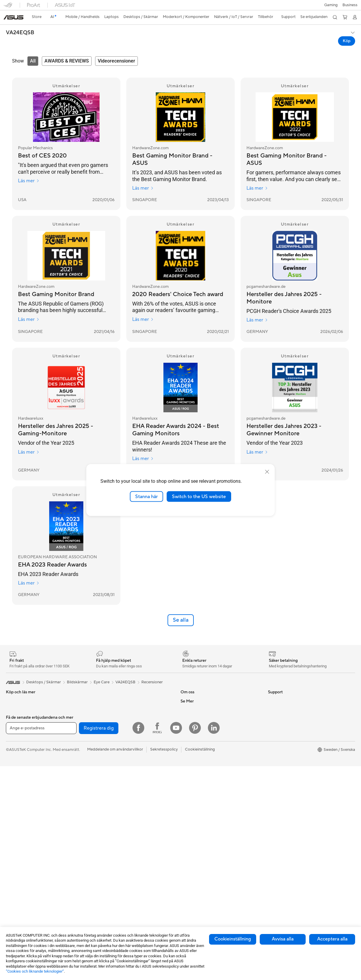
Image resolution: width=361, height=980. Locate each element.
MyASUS (188, 866)
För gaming (16, 760)
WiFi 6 (98, 804)
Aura (272, 804)
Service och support (198, 804)
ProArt (274, 777)
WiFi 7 (98, 795)
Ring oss (188, 822)
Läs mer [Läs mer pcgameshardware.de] (257, 320)
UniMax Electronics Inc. (201, 777)
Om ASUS (189, 715)
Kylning (98, 715)
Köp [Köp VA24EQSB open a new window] (347, 41)
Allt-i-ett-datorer (21, 822)
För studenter (18, 787)
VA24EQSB (20, 33)
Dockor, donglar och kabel (115, 910)
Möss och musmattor (111, 857)
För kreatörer (18, 778)
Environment (279, 724)
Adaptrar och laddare (111, 902)
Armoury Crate (281, 795)
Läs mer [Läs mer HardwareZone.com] (143, 188)
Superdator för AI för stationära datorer (127, 830)
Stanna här (146, 496)
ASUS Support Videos (200, 857)
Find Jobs (189, 786)
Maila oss (189, 813)
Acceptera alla (332, 939)
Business (350, 5)
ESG (272, 715)
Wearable (14, 875)
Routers (99, 769)
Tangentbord (103, 848)
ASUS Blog (278, 813)
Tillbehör (14, 733)
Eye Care (102, 696)
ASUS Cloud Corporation (203, 768)
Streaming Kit (104, 875)
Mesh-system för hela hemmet (119, 777)
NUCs (11, 858)
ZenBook (276, 786)
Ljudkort (100, 733)
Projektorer (16, 866)
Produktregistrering (198, 830)
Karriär (187, 724)
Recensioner (152, 696)
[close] (267, 472)
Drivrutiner (190, 839)
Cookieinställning (233, 939)
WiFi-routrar (103, 813)
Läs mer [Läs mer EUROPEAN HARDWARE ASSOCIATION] (29, 583)
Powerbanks (103, 919)
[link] (14, 17)
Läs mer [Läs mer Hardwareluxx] (29, 452)
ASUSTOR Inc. (193, 742)
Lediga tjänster (193, 751)
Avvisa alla (283, 939)
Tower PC (14, 831)
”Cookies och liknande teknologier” (35, 971)
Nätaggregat (104, 724)
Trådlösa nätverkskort (111, 786)
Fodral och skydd (107, 893)
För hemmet (16, 751)
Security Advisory (196, 848)
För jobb (13, 769)
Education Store (282, 751)
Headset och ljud (107, 866)
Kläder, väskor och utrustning (118, 884)
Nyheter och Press (197, 733)
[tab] (33, 61)
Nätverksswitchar (108, 822)
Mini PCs (14, 849)
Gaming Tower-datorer (26, 840)
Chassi (12, 911)
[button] (331, 5)
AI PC (273, 742)
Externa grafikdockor (111, 751)
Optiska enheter (106, 742)
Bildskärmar (16, 813)
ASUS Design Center (286, 760)
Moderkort (15, 893)
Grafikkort (15, 902)
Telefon (12, 724)
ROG (272, 769)
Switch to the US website (199, 496)
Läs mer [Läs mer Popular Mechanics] (29, 181)
